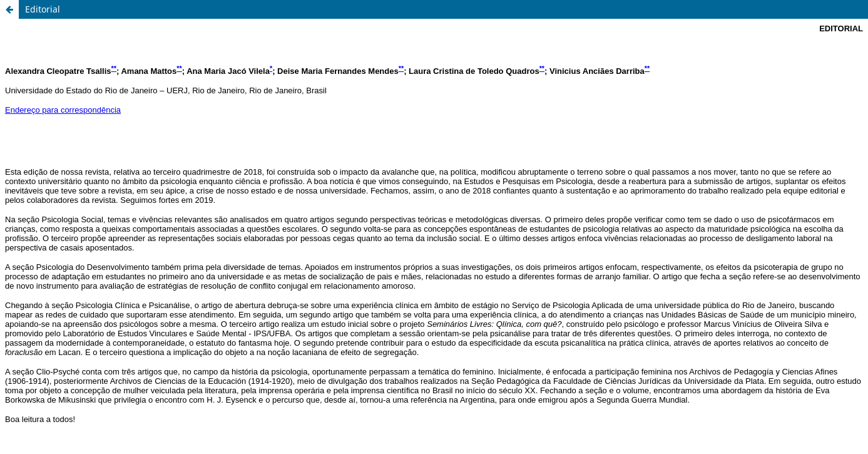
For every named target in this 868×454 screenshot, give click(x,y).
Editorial (43, 9)
